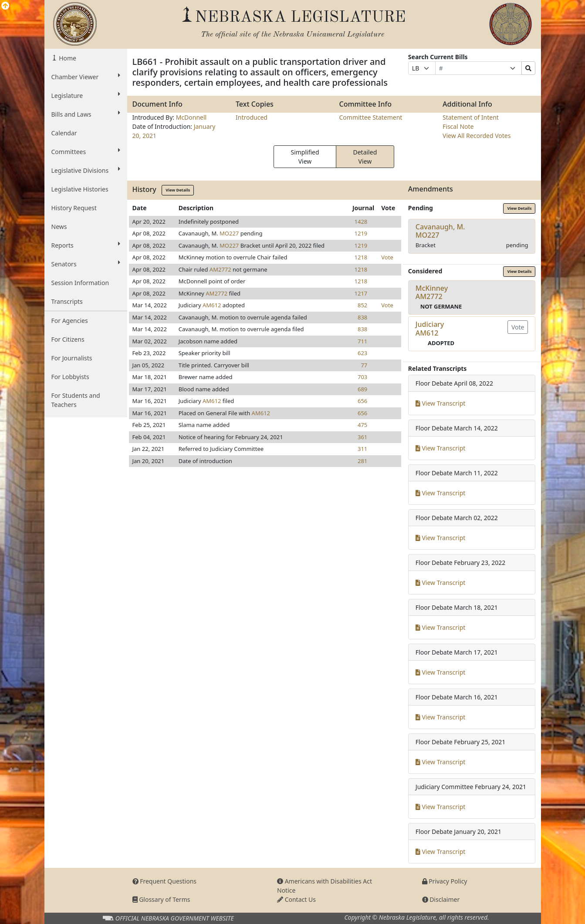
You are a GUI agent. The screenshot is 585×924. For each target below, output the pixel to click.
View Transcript (441, 403)
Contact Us (296, 899)
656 (362, 401)
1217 (361, 293)
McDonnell (191, 117)
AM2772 (220, 269)
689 (362, 389)
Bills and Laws (86, 114)
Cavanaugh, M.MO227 (440, 231)
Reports (86, 245)
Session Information (80, 283)
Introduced (252, 117)
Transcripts (67, 301)
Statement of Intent (471, 117)
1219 (361, 233)
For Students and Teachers (76, 400)
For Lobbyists (70, 377)
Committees (86, 151)
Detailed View (365, 157)
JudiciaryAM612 (430, 328)
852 (362, 305)
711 (362, 341)
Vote (387, 257)
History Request (74, 208)
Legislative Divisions (86, 170)
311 (362, 449)
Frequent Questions (165, 881)
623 (362, 353)
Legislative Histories (80, 189)
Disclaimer (441, 899)
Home (67, 58)
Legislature (86, 95)
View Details (178, 190)
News (59, 227)
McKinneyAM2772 (432, 292)
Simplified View (305, 157)
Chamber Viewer (86, 77)
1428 (361, 222)
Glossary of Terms (161, 899)
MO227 (229, 233)
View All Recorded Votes (477, 136)
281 (362, 461)
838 (362, 317)
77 (364, 365)
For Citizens (68, 339)
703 (362, 377)
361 (362, 437)
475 (362, 425)
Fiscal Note (458, 126)
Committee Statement (371, 117)
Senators (86, 264)
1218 (361, 257)
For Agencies (70, 321)
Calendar (64, 133)
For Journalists (72, 358)
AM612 (212, 305)
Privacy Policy (445, 881)
